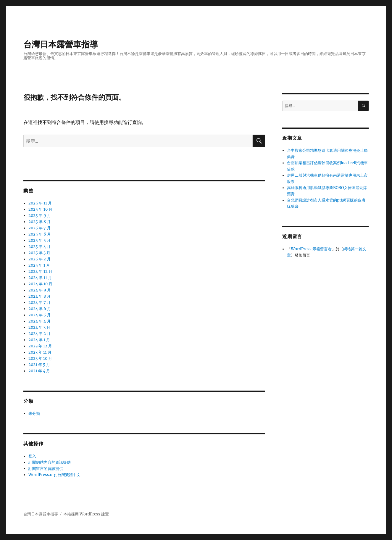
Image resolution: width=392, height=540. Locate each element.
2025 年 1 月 (39, 265)
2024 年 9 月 (40, 290)
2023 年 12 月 (40, 346)
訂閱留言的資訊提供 (46, 469)
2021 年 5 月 (39, 365)
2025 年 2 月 (39, 259)
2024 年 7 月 (39, 303)
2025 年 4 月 (39, 247)
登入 (32, 456)
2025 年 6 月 (40, 234)
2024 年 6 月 (40, 309)
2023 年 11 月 (40, 352)
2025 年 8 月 (39, 222)
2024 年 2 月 (39, 334)
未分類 (34, 414)
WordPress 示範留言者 (311, 249)
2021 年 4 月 (39, 371)
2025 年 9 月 (40, 216)
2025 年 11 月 (40, 203)
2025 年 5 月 (39, 240)
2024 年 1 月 (39, 340)
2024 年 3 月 (39, 327)
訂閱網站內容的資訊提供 (50, 462)
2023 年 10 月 (40, 358)
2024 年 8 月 (39, 296)
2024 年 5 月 (39, 315)
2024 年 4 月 (39, 321)
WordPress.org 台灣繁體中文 (54, 475)
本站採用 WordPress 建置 (86, 514)
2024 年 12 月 (40, 271)
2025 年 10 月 (40, 209)
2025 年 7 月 (39, 228)
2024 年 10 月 (40, 284)
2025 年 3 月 (39, 253)
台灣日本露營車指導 (61, 44)
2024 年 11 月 (40, 278)
